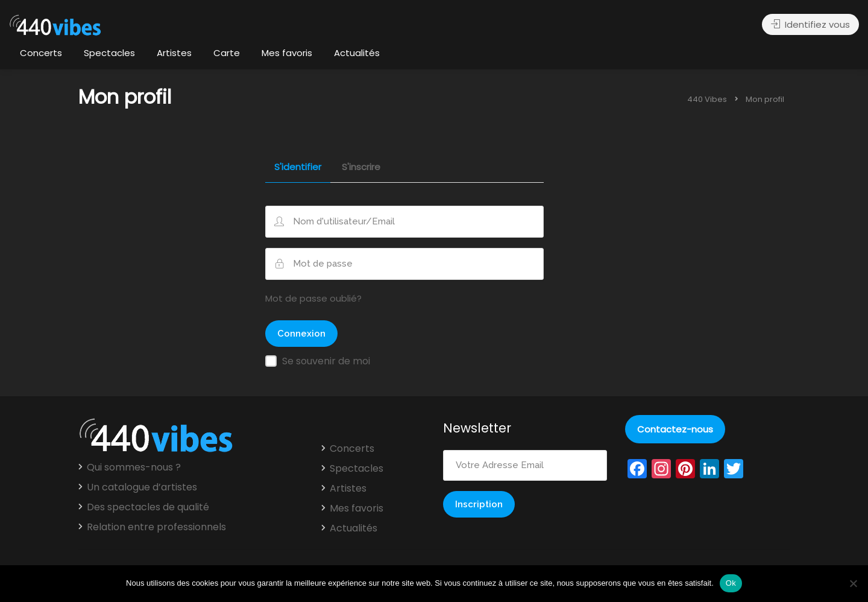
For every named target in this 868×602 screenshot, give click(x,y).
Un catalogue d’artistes (142, 487)
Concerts (41, 53)
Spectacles (109, 53)
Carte (227, 53)
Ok (731, 583)
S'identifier (298, 168)
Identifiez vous (810, 24)
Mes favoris (287, 53)
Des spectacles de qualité (148, 507)
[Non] (853, 583)
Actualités (357, 53)
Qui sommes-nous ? (134, 467)
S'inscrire (361, 168)
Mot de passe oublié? (313, 298)
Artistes (174, 53)
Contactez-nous (675, 429)
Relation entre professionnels (156, 527)
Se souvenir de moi (326, 361)
